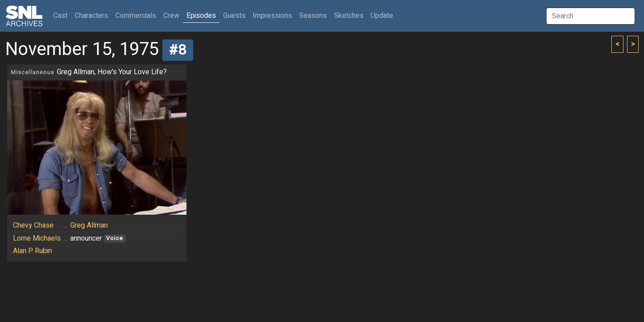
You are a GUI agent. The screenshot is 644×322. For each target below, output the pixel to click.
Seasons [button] (313, 16)
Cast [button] (62, 15)
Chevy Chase (33, 225)
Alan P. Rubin (32, 251)
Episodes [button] (201, 16)
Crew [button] (171, 16)
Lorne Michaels (37, 238)
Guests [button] (234, 16)
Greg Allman (89, 225)
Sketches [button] (349, 16)
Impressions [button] (272, 16)
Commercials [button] (136, 16)
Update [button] (382, 16)
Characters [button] (91, 16)
